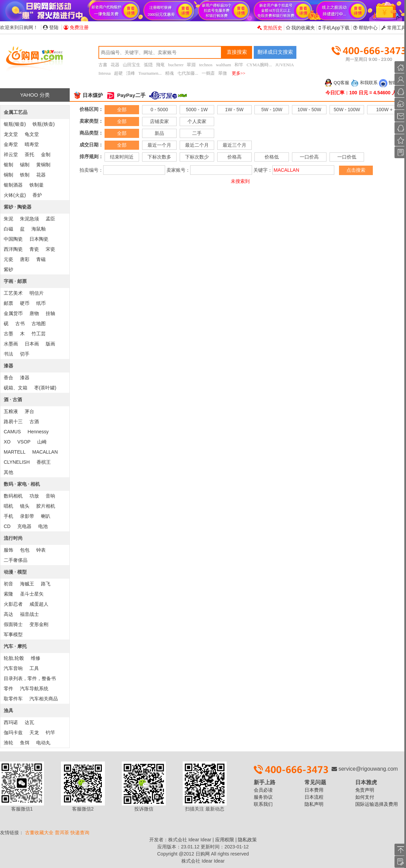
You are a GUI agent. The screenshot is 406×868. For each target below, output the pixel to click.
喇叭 (46, 516)
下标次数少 (197, 157)
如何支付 (365, 797)
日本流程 (314, 797)
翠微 (223, 73)
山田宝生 (132, 65)
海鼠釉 (39, 229)
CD (7, 526)
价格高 (234, 157)
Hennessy (38, 432)
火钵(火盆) (15, 195)
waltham (223, 65)
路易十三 (13, 421)
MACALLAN (45, 452)
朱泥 (8, 219)
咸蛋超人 (39, 604)
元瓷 (8, 259)
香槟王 (44, 462)
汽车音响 (13, 668)
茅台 (29, 411)
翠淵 (191, 65)
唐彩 (25, 259)
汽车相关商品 (44, 699)
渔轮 (8, 743)
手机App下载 (334, 28)
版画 (50, 344)
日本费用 (314, 790)
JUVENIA (285, 65)
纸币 (41, 303)
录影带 (27, 516)
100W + (385, 110)
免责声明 (365, 790)
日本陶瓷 (39, 239)
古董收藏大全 (39, 833)
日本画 (32, 344)
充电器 (24, 526)
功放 (34, 496)
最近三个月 (234, 145)
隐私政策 (247, 840)
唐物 (34, 313)
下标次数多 (159, 157)
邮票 (8, 303)
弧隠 (148, 65)
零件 (8, 689)
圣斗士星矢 (32, 594)
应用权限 (225, 840)
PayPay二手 (126, 95)
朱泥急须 (29, 219)
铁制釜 (37, 185)
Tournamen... (150, 73)
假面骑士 (13, 624)
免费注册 (76, 27)
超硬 (118, 73)
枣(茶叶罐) (45, 388)
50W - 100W (347, 110)
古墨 (8, 334)
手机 (8, 516)
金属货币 (13, 313)
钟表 (41, 550)
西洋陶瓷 (13, 249)
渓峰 (131, 73)
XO (7, 442)
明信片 (37, 293)
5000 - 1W (197, 110)
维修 (36, 658)
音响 (50, 496)
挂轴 (50, 313)
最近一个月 (159, 145)
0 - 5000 (159, 110)
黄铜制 (43, 165)
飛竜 (160, 65)
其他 (8, 472)
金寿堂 (11, 144)
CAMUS (12, 432)
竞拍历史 (270, 28)
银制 (8, 165)
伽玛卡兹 (13, 732)
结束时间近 (122, 157)
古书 (20, 323)
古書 (103, 65)
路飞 (46, 584)
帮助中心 (365, 28)
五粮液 (11, 411)
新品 (159, 133)
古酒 (34, 421)
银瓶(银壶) (15, 124)
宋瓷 (50, 249)
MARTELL (15, 452)
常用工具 (394, 28)
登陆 (51, 27)
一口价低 (347, 157)
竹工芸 (39, 334)
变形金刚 (39, 624)
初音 (8, 584)
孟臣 (50, 219)
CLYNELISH (17, 462)
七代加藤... (188, 73)
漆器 (25, 378)
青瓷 (34, 249)
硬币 (25, 303)
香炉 (37, 195)
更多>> (239, 73)
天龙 (34, 732)
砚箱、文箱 (16, 388)
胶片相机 (46, 506)
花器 (115, 65)
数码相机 (13, 496)
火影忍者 (13, 604)
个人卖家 (197, 121)
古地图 (39, 323)
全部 (122, 110)
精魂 (170, 73)
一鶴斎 (208, 73)
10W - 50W (309, 110)
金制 (46, 154)
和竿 (239, 65)
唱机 (8, 506)
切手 (25, 354)
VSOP (24, 442)
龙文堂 (11, 134)
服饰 (8, 550)
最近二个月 (197, 145)
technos (206, 65)
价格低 (272, 157)
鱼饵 (25, 743)
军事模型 (13, 634)
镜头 (25, 506)
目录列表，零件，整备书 (30, 678)
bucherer (176, 65)
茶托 (29, 154)
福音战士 (29, 614)
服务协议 (263, 797)
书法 (8, 354)
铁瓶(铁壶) (43, 124)
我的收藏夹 (301, 28)
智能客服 (392, 83)
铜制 (8, 175)
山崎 (42, 442)
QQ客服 (337, 83)
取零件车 (13, 699)
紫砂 (8, 269)
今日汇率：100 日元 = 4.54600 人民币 (366, 93)
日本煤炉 (88, 95)
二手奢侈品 (16, 560)
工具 (34, 668)
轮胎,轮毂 (14, 658)
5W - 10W (272, 110)
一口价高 (309, 157)
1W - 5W (234, 110)
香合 (8, 378)
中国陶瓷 (13, 239)
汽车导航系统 (34, 689)
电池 (43, 526)
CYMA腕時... (259, 65)
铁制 (25, 175)
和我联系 (364, 83)
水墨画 (11, 344)
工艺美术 (13, 293)
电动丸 (43, 743)
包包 (25, 550)
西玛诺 (11, 722)
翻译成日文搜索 (275, 52)
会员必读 (263, 790)
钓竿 (50, 732)
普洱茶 (62, 833)
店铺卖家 (159, 121)
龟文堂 (32, 134)
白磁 (8, 229)
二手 (197, 133)
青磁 (41, 259)
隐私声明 (314, 804)
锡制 (25, 165)
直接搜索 (237, 52)
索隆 (8, 594)
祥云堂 (11, 154)
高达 (8, 614)
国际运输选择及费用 (377, 804)
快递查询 (80, 833)
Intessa (105, 73)
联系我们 (263, 804)
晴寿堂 (32, 144)
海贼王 (27, 584)
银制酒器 (13, 185)
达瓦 (29, 722)
